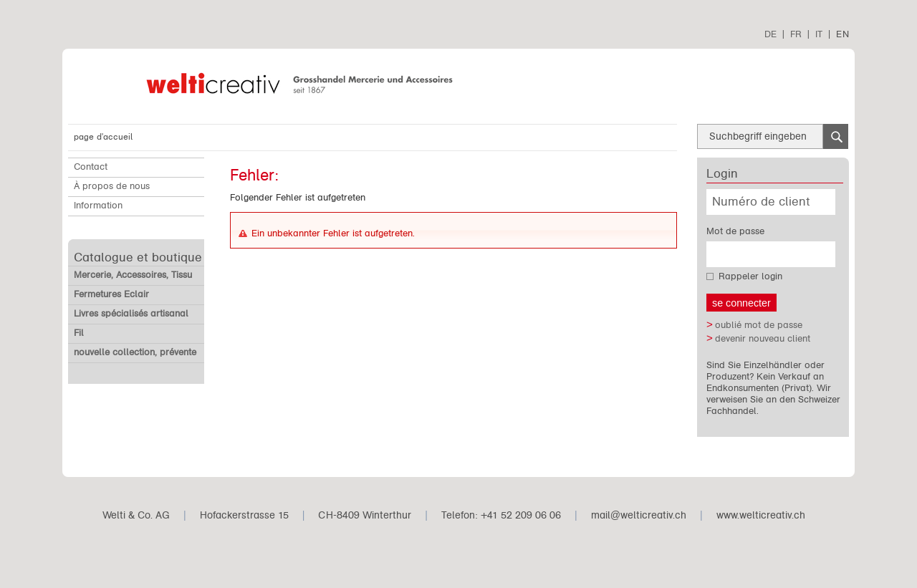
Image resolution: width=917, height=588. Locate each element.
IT (819, 34)
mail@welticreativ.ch (639, 515)
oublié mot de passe (759, 325)
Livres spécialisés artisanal (131, 314)
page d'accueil (103, 137)
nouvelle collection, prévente (135, 352)
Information (98, 206)
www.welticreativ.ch (761, 515)
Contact (91, 167)
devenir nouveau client (763, 339)
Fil (79, 333)
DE (770, 34)
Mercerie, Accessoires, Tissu (133, 275)
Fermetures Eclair (111, 294)
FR (796, 34)
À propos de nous (112, 186)
